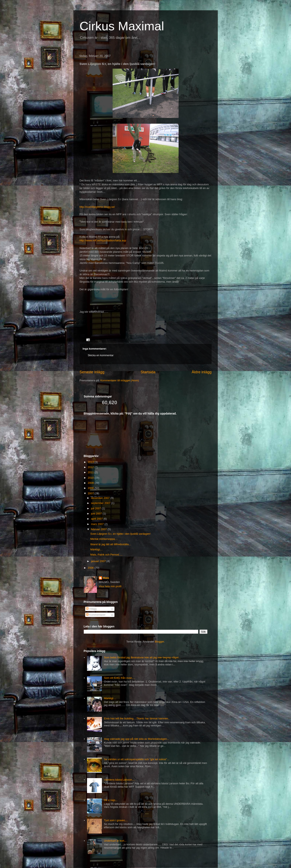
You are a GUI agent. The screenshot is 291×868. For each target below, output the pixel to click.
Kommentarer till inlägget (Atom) (120, 380)
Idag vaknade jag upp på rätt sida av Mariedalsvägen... (137, 739)
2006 (91, 568)
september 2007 (101, 503)
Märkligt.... (97, 549)
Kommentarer (96, 615)
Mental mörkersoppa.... (104, 539)
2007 (91, 493)
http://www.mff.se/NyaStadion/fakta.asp (103, 240)
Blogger (159, 642)
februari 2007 (99, 529)
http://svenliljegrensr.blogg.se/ (97, 207)
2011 (91, 472)
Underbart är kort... (115, 841)
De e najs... (111, 800)
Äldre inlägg (201, 372)
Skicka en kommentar (101, 355)
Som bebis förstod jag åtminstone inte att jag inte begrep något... (142, 657)
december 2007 (101, 498)
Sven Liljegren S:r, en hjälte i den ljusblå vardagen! (120, 534)
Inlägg (91, 609)
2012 (91, 467)
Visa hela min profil (110, 586)
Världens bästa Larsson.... (120, 780)
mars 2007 (98, 524)
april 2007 (97, 519)
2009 (91, 483)
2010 (91, 478)
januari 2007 (99, 561)
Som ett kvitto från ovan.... (120, 678)
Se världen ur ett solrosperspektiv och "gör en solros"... (137, 759)
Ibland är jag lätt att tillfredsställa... (111, 544)
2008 (91, 488)
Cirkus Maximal (122, 26)
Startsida (148, 372)
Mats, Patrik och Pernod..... (107, 555)
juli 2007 (96, 508)
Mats (106, 578)
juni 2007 (97, 514)
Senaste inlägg (92, 372)
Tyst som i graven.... (116, 820)
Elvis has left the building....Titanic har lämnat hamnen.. (137, 718)
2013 (91, 462)
